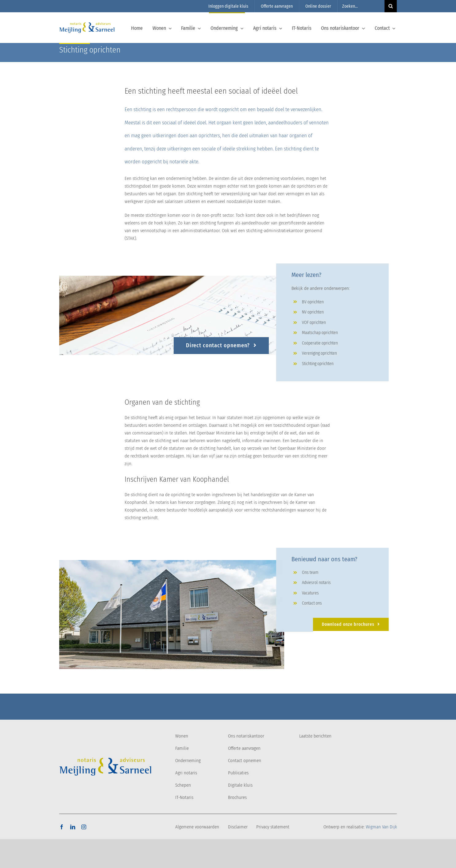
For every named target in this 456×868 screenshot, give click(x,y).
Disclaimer (238, 827)
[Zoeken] (391, 6)
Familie (182, 748)
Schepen (183, 785)
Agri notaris (186, 773)
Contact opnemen (245, 761)
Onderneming (188, 761)
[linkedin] (73, 827)
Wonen (182, 736)
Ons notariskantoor (246, 736)
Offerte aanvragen (244, 748)
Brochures (237, 797)
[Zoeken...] (361, 6)
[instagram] (84, 827)
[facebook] (62, 827)
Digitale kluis (240, 785)
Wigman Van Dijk (381, 827)
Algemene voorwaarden (197, 827)
